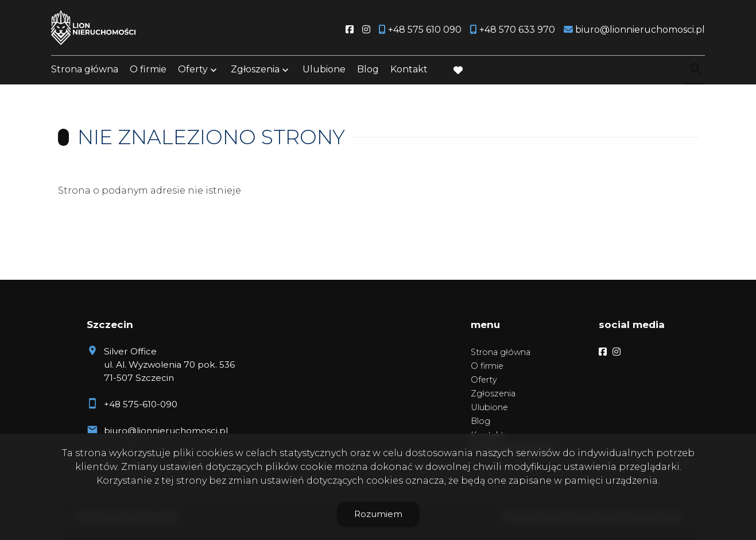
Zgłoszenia (255, 70)
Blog (368, 70)
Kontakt (409, 70)
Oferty (193, 70)
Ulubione (324, 70)
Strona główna (85, 70)
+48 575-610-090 (141, 404)
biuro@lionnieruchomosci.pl (166, 431)
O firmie (148, 70)
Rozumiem (378, 514)
